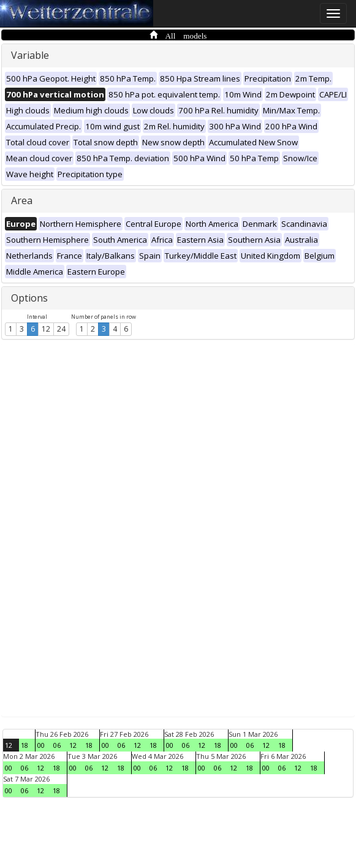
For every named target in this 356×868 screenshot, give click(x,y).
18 (25, 745)
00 (41, 745)
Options (29, 298)
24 (61, 329)
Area (22, 200)
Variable (30, 55)
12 (46, 329)
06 (57, 745)
